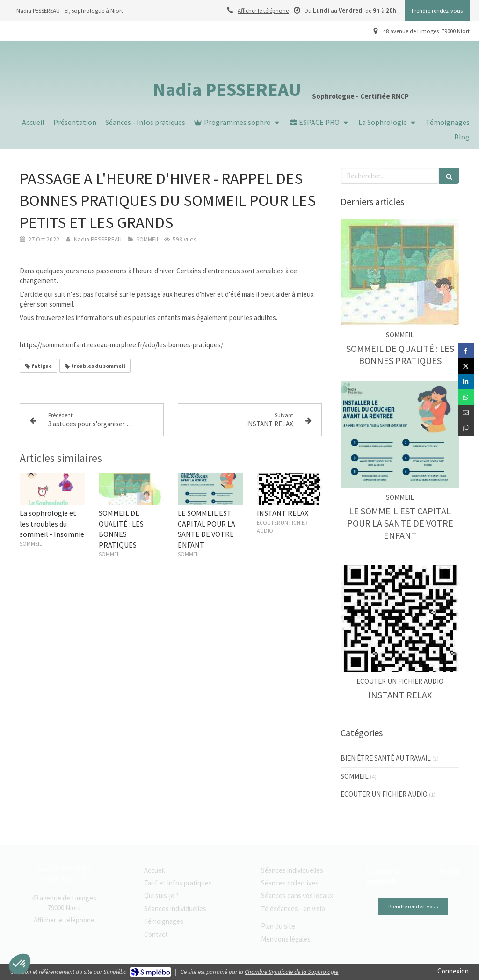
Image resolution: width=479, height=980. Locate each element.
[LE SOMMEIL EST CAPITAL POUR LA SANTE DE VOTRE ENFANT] (400, 435)
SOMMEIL (355, 776)
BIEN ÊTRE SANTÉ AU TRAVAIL (386, 758)
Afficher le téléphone (263, 10)
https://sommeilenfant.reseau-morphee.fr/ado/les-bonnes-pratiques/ (121, 345)
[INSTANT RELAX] (400, 618)
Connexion (453, 971)
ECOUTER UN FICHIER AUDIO (384, 794)
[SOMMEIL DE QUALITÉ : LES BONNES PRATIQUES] (400, 272)
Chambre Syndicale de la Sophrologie (291, 972)
